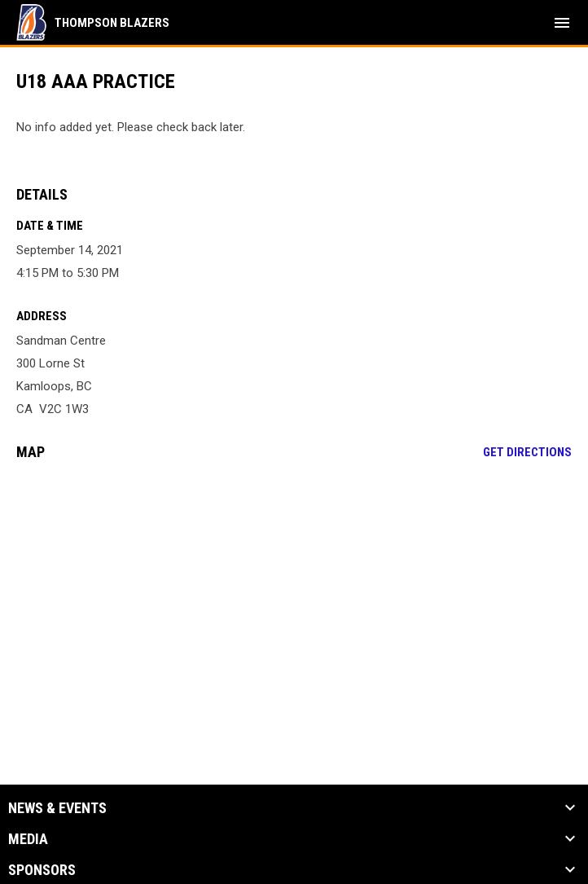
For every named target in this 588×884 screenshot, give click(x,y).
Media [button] (28, 839)
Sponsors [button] (42, 870)
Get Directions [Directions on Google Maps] (527, 452)
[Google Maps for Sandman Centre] (294, 598)
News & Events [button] (57, 808)
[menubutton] (562, 23)
